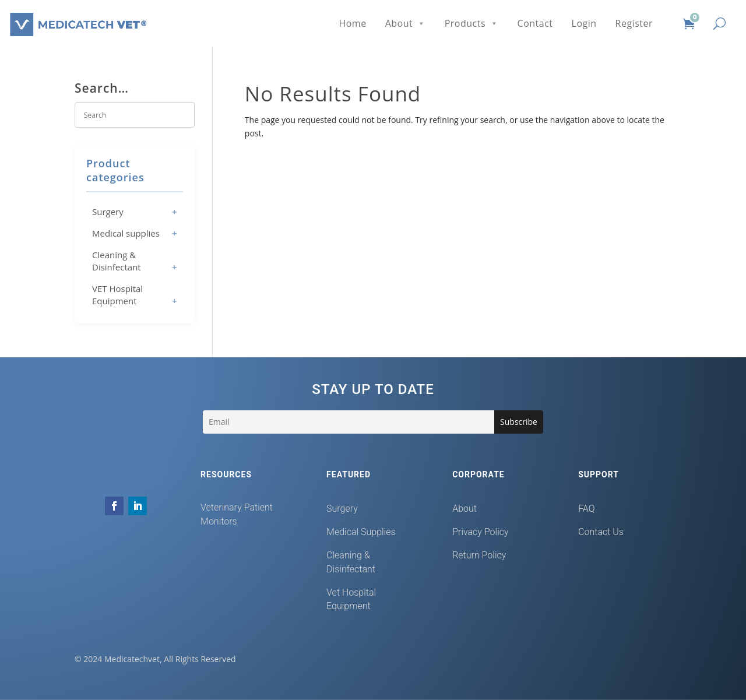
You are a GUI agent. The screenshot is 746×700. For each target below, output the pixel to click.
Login (584, 23)
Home (352, 23)
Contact (535, 23)
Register (634, 23)
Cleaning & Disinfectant (117, 261)
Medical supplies (126, 233)
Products (472, 23)
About (406, 23)
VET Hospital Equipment (117, 295)
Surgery (108, 212)
